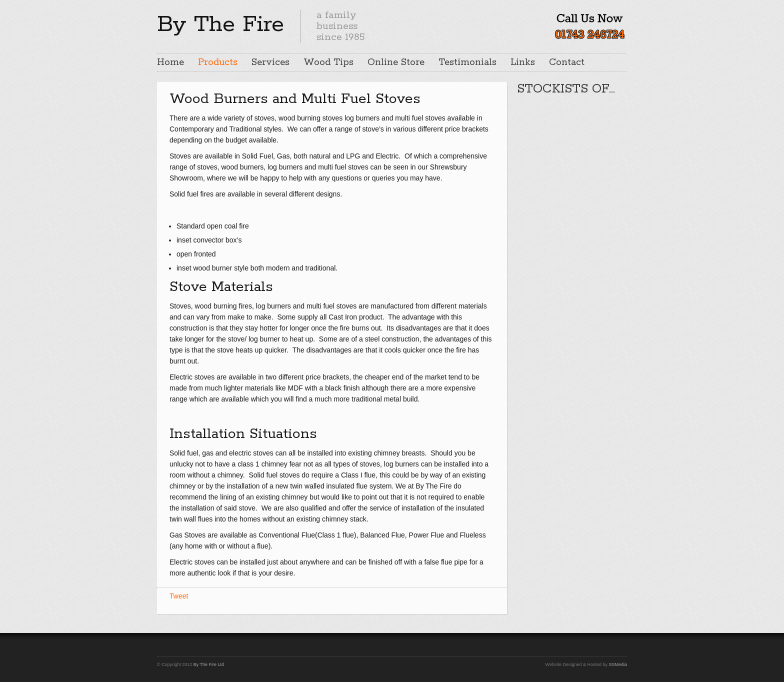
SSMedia (618, 664)
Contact (567, 62)
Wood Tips (328, 62)
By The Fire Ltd (209, 664)
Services (270, 62)
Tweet (179, 596)
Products (218, 62)
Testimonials (467, 62)
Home (170, 62)
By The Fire (220, 24)
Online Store (396, 62)
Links (523, 62)
